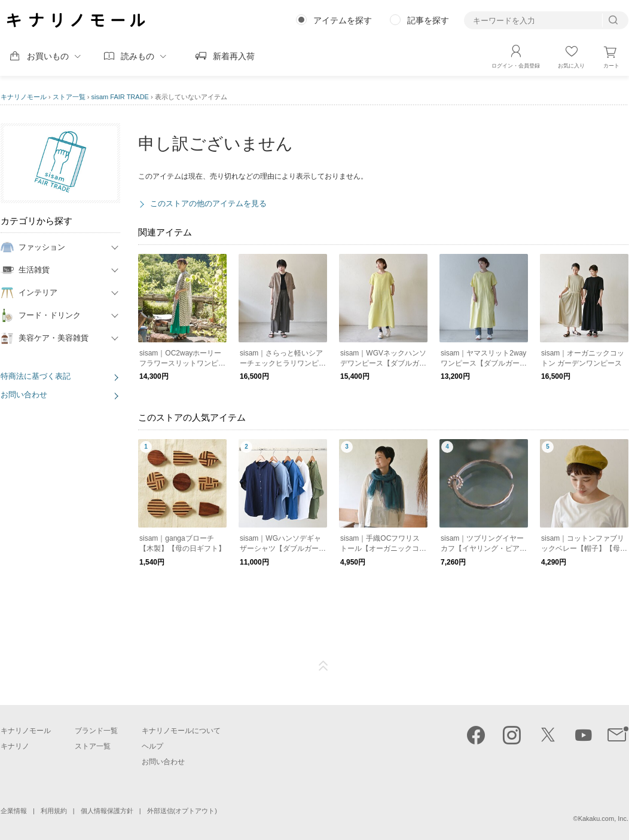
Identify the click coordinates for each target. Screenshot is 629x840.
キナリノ (15, 746)
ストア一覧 (69, 97)
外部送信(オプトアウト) (182, 811)
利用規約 (54, 811)
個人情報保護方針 (107, 811)
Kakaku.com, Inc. (603, 818)
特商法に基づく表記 (36, 376)
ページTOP (323, 666)
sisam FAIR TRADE (120, 97)
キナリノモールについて (181, 731)
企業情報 (14, 811)
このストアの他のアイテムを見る (208, 203)
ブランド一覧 (96, 731)
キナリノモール (24, 97)
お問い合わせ (24, 395)
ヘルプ (152, 746)
